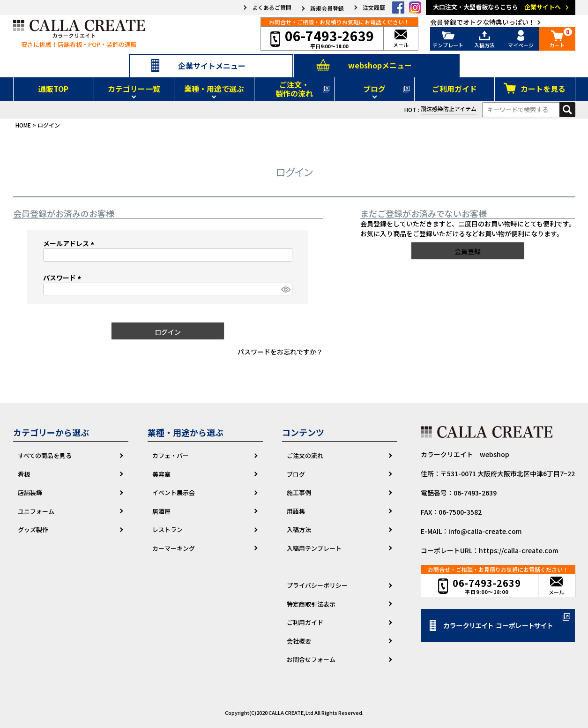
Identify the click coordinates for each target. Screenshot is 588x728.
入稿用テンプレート (314, 548)
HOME (23, 125)
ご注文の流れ (305, 455)
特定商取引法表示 (311, 604)
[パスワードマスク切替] (285, 289)
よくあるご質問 (272, 8)
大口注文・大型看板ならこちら (502, 7)
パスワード (63, 278)
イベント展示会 (174, 492)
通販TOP (53, 89)
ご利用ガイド (454, 89)
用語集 (296, 511)
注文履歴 (374, 8)
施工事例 (299, 492)
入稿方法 (484, 39)
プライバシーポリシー (317, 585)
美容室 (161, 474)
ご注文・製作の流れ (294, 89)
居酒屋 (161, 511)
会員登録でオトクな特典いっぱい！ (483, 22)
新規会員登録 (327, 8)
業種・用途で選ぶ (214, 89)
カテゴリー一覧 (134, 89)
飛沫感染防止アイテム (449, 109)
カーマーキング (174, 548)
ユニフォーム (36, 511)
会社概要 (299, 641)
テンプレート (448, 39)
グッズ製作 (33, 529)
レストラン (167, 529)
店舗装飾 (30, 492)
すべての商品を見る (45, 455)
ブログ (374, 89)
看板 (24, 474)
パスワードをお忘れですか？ (280, 352)
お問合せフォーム (311, 659)
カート (557, 39)
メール (401, 39)
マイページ (521, 39)
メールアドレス (70, 243)
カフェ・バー (171, 455)
